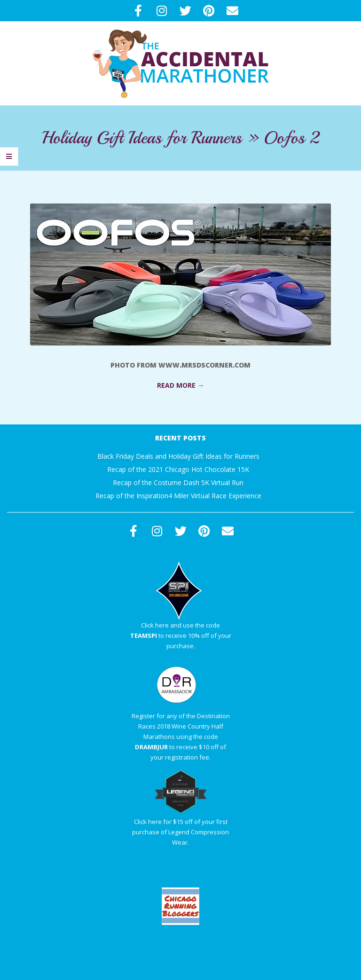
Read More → (180, 385)
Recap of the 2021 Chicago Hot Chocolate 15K (178, 469)
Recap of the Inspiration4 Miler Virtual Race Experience (178, 496)
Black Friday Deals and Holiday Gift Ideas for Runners (178, 456)
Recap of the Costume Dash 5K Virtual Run (178, 482)
